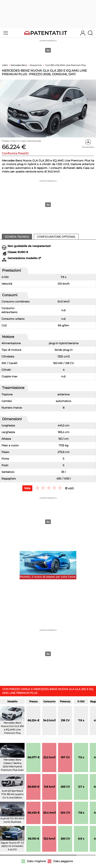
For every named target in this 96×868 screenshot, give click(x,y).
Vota (27, 488)
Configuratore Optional (56, 237)
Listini (5, 65)
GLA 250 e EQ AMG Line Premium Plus (65, 65)
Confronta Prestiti (15, 153)
